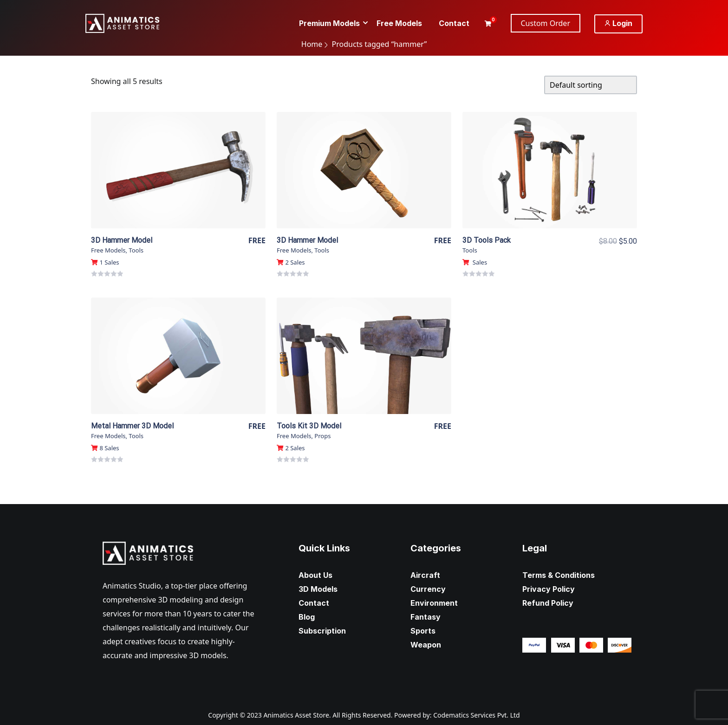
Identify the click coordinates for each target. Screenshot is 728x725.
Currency (428, 589)
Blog (307, 617)
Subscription (322, 631)
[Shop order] (591, 85)
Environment (434, 603)
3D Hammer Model (122, 240)
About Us (315, 575)
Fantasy (426, 617)
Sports (423, 631)
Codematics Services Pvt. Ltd (477, 715)
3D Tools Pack (487, 240)
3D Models (318, 589)
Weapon (426, 645)
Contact (314, 603)
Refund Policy (548, 603)
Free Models (108, 250)
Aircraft (425, 575)
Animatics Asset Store (296, 715)
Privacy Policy (549, 589)
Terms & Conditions (559, 575)
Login (618, 23)
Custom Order (546, 23)
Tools (136, 250)
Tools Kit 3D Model (309, 426)
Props (322, 436)
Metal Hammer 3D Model (132, 426)
